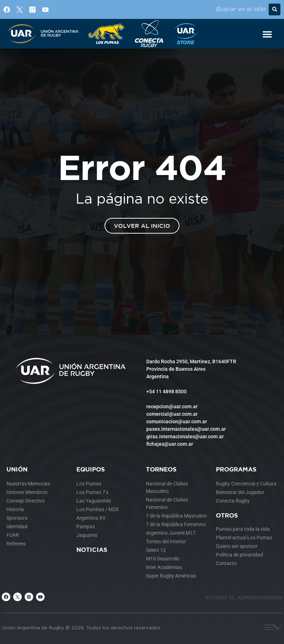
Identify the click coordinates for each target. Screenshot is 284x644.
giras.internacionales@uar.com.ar (185, 436)
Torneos (161, 469)
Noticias (92, 550)
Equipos (91, 469)
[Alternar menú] (267, 34)
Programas (236, 469)
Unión (17, 469)
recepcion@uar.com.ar (172, 406)
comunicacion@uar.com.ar (177, 421)
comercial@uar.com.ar (172, 414)
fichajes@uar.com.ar (170, 444)
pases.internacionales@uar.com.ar (186, 429)
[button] (275, 9)
